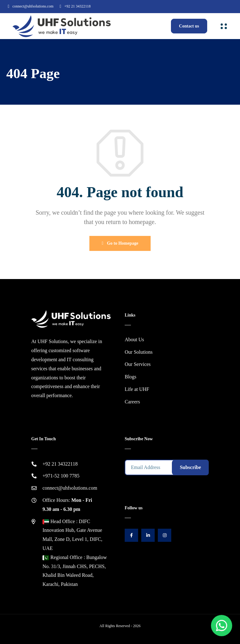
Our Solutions (139, 352)
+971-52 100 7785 (61, 476)
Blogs (130, 377)
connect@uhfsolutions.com (33, 6)
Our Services (138, 364)
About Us (134, 339)
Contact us (189, 26)
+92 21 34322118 (77, 6)
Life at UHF (137, 389)
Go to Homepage (120, 243)
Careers (132, 402)
